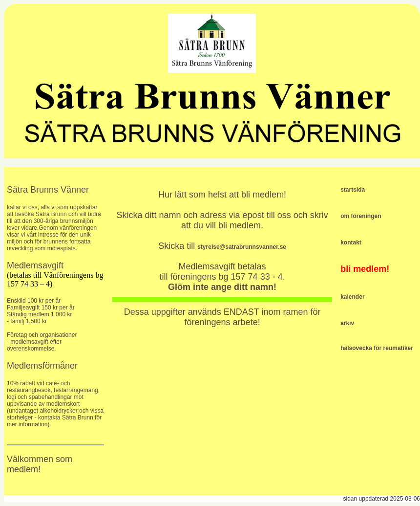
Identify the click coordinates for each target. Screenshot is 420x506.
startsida (353, 190)
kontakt (351, 242)
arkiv (347, 323)
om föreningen (361, 216)
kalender (352, 297)
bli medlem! (365, 269)
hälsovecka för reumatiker (377, 348)
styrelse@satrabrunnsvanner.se (242, 247)
